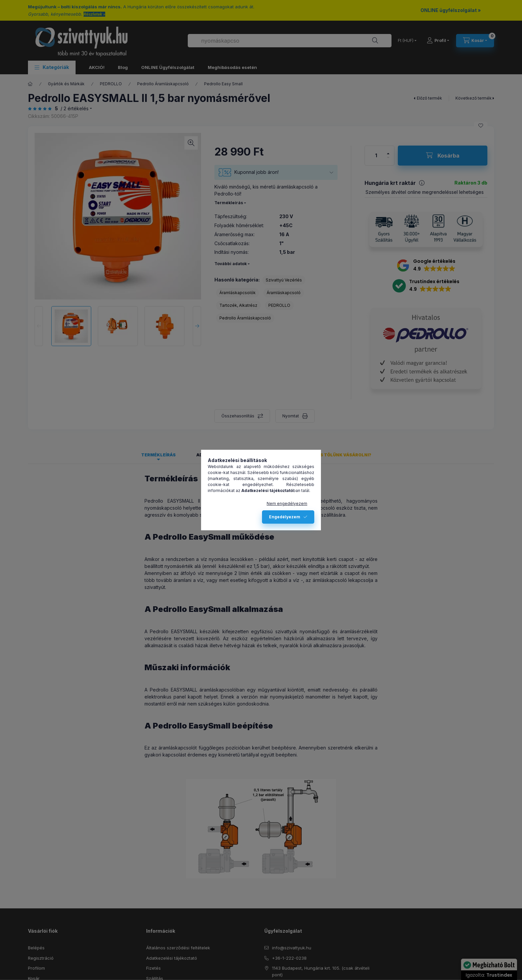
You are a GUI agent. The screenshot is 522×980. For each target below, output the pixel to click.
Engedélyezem (285, 517)
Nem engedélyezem (287, 503)
